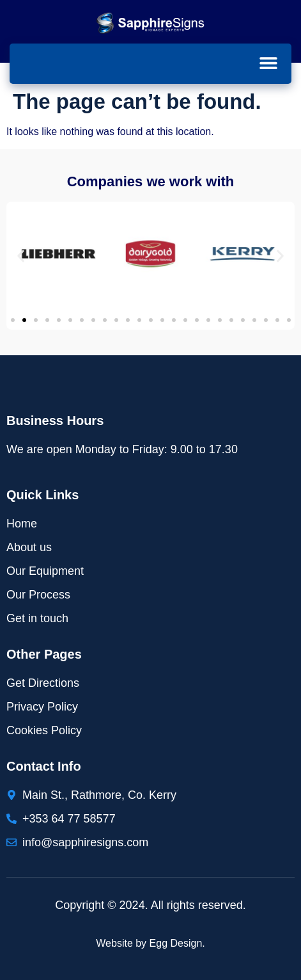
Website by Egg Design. (150, 943)
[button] (268, 63)
